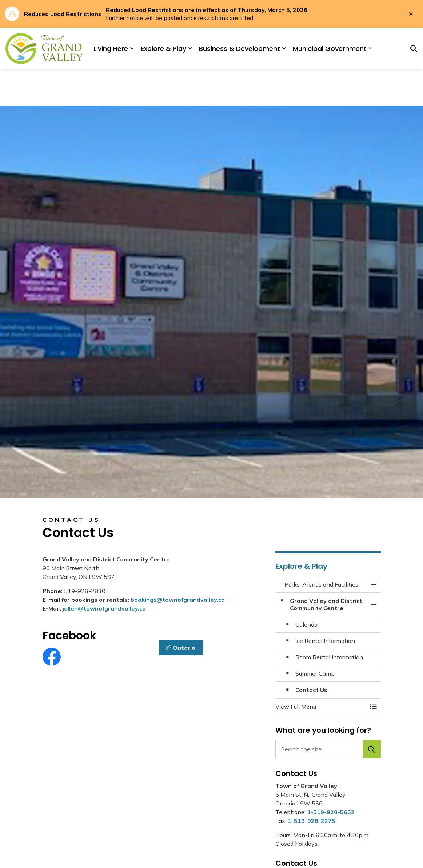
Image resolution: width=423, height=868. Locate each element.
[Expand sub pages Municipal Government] (370, 49)
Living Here (111, 49)
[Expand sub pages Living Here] (132, 49)
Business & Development (240, 49)
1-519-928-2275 (312, 821)
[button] (321, 707)
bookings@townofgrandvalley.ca (178, 600)
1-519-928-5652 (331, 812)
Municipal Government (330, 49)
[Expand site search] (414, 49)
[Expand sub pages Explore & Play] (190, 49)
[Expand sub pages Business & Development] (284, 49)
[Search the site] (328, 749)
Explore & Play (163, 49)
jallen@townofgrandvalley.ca (104, 608)
